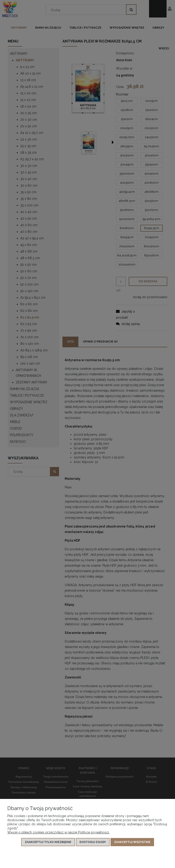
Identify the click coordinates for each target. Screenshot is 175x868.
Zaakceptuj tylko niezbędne (48, 842)
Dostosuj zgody (93, 842)
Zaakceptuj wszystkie (132, 842)
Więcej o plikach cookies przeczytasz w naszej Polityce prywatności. (58, 832)
